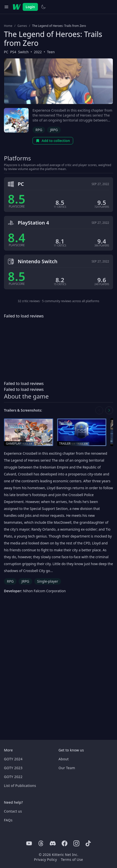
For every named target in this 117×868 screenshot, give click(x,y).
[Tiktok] (88, 843)
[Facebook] (65, 843)
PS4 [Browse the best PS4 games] (13, 52)
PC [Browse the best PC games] (6, 52)
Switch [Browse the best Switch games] (24, 52)
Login (30, 7)
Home (8, 26)
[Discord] (53, 843)
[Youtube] (29, 843)
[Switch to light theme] (43, 7)
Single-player (48, 581)
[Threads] (41, 843)
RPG (39, 130)
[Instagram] (76, 843)
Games (22, 26)
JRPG (54, 130)
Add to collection (53, 141)
